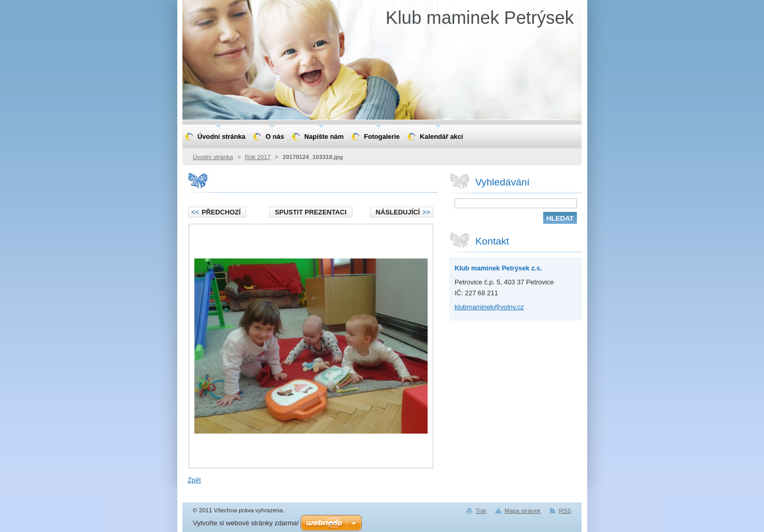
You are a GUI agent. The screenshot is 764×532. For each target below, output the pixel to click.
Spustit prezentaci (310, 212)
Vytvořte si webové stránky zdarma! (246, 523)
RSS (565, 511)
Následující (403, 212)
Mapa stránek (522, 511)
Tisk (481, 511)
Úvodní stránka (213, 157)
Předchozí (216, 212)
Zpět (194, 480)
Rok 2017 (258, 157)
